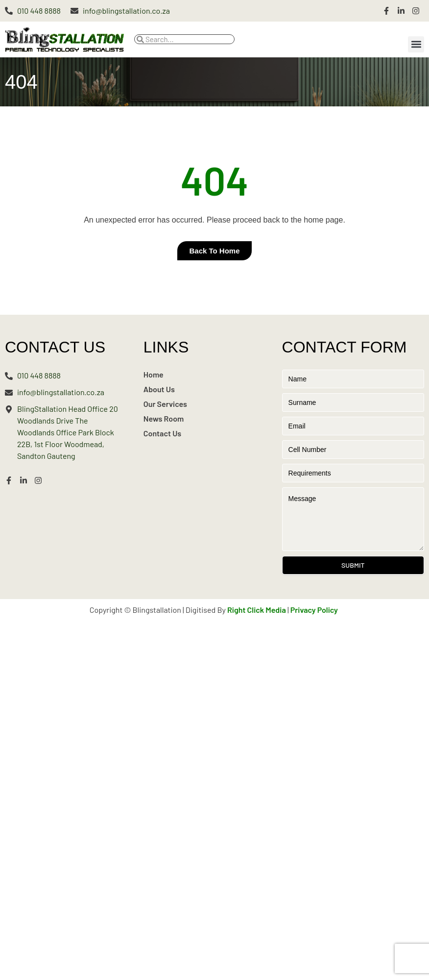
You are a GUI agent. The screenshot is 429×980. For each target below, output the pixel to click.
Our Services (165, 404)
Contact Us (162, 433)
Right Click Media (257, 610)
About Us (159, 389)
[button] (416, 44)
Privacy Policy (314, 610)
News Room (164, 418)
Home (154, 374)
